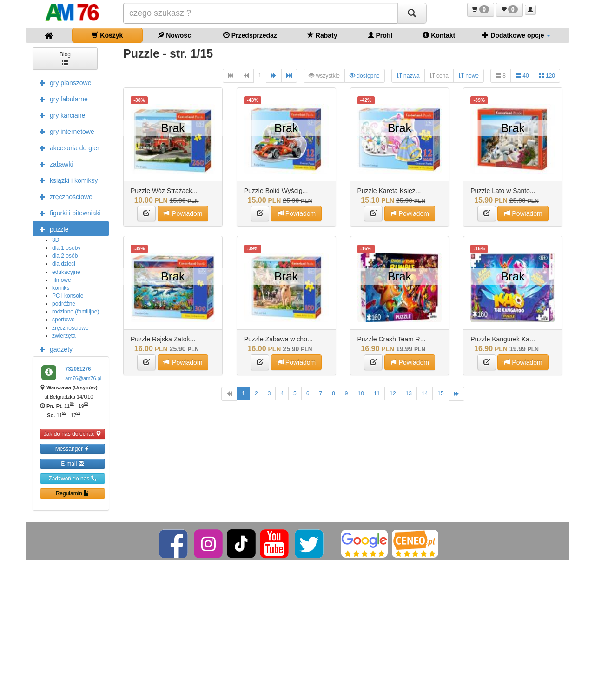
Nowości (175, 35)
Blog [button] (65, 58)
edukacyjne (66, 272)
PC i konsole (68, 296)
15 (440, 393)
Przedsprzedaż (250, 35)
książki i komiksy (66, 180)
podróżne (64, 304)
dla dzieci (64, 264)
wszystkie (324, 76)
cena (439, 76)
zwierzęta (64, 336)
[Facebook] (174, 543)
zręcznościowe (64, 196)
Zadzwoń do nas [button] (72, 478)
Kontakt (439, 35)
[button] (481, 10)
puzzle (52, 229)
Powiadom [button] (183, 213)
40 (522, 76)
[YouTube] (275, 543)
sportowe (63, 320)
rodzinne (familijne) (76, 312)
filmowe (62, 280)
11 (377, 393)
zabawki (54, 164)
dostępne (365, 76)
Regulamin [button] (73, 493)
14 (425, 393)
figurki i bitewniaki (68, 213)
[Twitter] (310, 543)
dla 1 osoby (66, 248)
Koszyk (107, 35)
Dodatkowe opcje (516, 35)
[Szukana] (260, 13)
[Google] (364, 543)
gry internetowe (65, 131)
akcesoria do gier (67, 147)
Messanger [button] (73, 449)
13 (409, 393)
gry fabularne (61, 99)
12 (393, 393)
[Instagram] (209, 543)
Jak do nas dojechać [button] (73, 434)
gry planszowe (63, 82)
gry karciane (60, 115)
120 (547, 76)
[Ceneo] (415, 543)
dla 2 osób (65, 256)
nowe (469, 76)
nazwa (408, 76)
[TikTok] (241, 543)
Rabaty (322, 35)
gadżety (54, 349)
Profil (380, 35)
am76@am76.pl (83, 378)
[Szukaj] (412, 13)
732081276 (78, 369)
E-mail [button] (72, 463)
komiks (61, 288)
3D (56, 240)
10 (361, 393)
